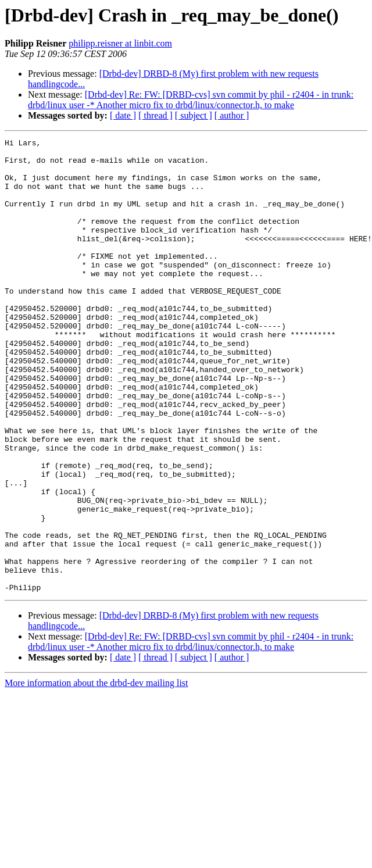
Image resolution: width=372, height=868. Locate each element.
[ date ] (123, 115)
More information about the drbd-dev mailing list (96, 774)
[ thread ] (155, 115)
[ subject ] (194, 115)
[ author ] (232, 115)
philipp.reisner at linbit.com (120, 43)
